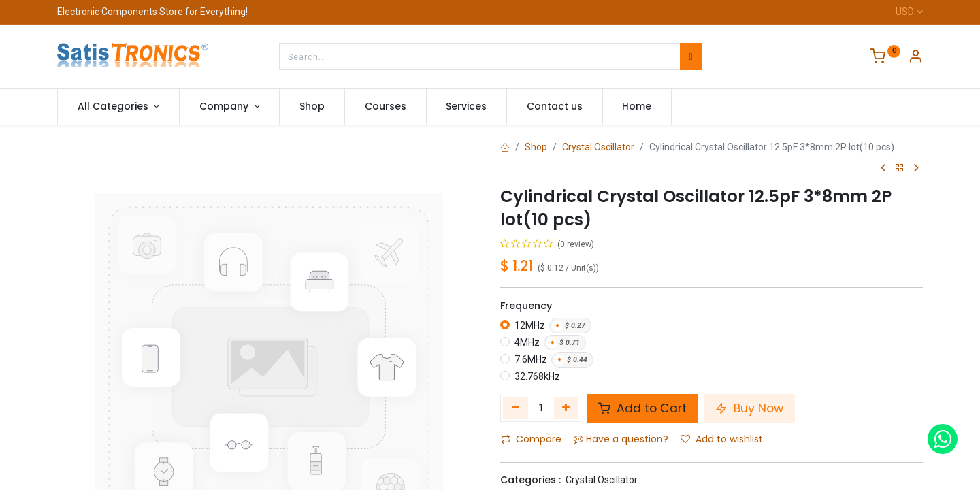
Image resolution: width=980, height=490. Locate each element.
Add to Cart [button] (642, 408)
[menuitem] (312, 107)
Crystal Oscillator (598, 147)
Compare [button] (531, 439)
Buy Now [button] (749, 408)
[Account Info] (915, 58)
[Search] (690, 56)
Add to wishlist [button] (722, 439)
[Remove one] (516, 408)
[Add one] (567, 408)
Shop (536, 147)
